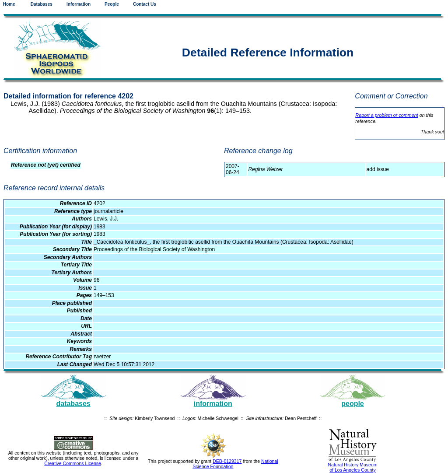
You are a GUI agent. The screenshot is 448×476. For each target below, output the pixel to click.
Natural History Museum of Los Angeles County (352, 467)
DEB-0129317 (227, 461)
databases (73, 404)
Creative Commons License (73, 463)
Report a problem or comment (387, 115)
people (353, 404)
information (213, 404)
